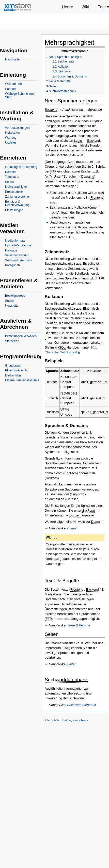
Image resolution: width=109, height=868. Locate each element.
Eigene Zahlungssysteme (22, 380)
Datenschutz (52, 720)
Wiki (85, 7)
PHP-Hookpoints (16, 370)
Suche (9, 301)
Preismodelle (14, 192)
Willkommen (13, 84)
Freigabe (11, 250)
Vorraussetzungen (17, 128)
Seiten (72, 664)
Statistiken (12, 341)
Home (67, 7)
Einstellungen (14, 210)
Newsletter (12, 306)
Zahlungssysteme (17, 197)
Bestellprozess (15, 296)
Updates (11, 143)
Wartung (11, 138)
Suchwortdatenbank (81, 705)
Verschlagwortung (17, 255)
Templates (12, 177)
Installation (12, 133)
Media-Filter (13, 375)
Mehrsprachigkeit (17, 187)
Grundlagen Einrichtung (21, 167)
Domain (73, 528)
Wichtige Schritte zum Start (20, 96)
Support (10, 89)
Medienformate (15, 241)
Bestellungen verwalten (21, 336)
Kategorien (12, 265)
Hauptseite (12, 59)
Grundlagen (13, 366)
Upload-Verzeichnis (18, 245)
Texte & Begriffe (79, 625)
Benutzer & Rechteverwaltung (17, 203)
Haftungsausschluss (75, 720)
